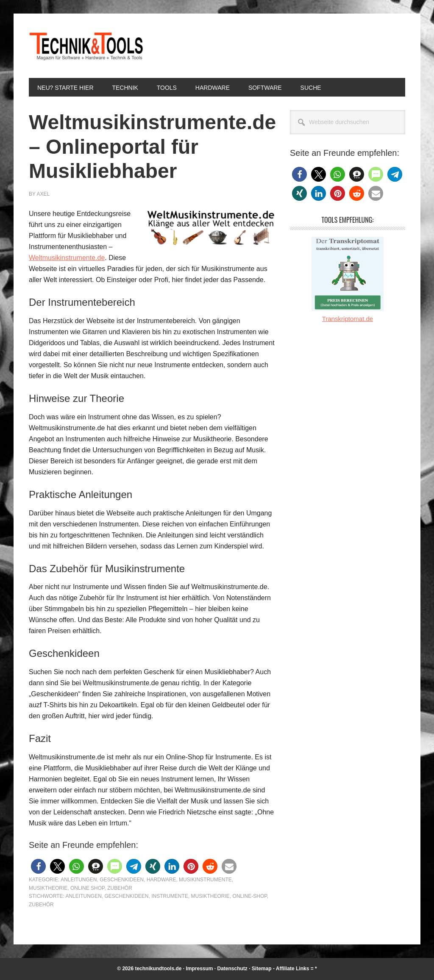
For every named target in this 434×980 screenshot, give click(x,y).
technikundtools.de (158, 969)
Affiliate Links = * (296, 969)
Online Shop (87, 888)
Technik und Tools (86, 46)
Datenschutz (232, 969)
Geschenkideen (122, 880)
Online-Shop (250, 896)
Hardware (161, 880)
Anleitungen (79, 880)
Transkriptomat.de (348, 319)
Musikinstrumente (205, 880)
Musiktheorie (48, 888)
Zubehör (120, 888)
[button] (38, 866)
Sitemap (262, 969)
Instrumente (170, 896)
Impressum (199, 969)
